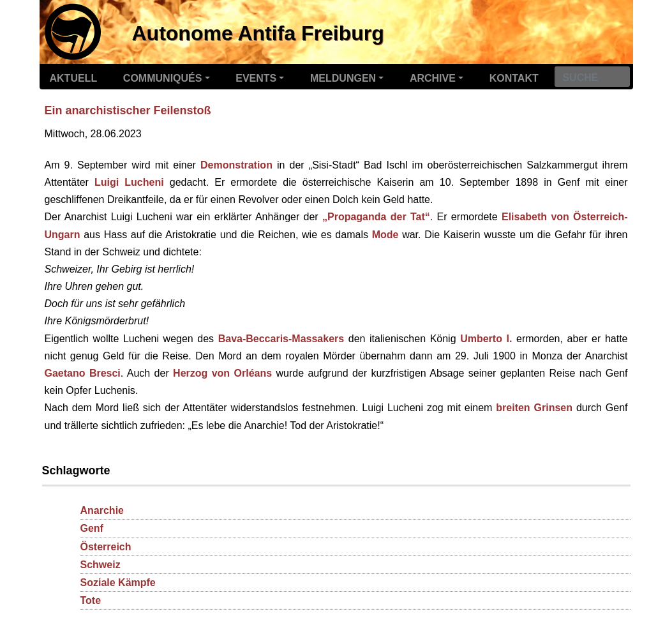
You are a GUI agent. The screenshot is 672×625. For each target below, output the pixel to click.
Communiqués (163, 78)
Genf (92, 528)
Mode (385, 235)
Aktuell (74, 78)
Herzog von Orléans (222, 373)
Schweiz (101, 565)
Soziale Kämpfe (118, 583)
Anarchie (102, 510)
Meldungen (343, 78)
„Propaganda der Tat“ (376, 217)
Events (256, 78)
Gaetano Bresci (83, 373)
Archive (433, 78)
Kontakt (514, 78)
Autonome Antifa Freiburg (258, 33)
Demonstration (236, 165)
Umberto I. (486, 339)
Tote (91, 600)
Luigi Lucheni (129, 182)
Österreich (106, 547)
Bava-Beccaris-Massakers (281, 339)
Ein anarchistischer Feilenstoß (128, 110)
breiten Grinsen (534, 408)
